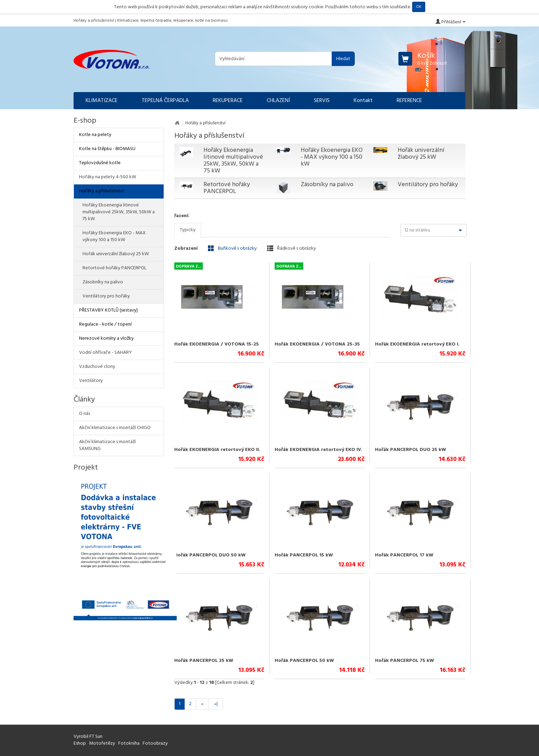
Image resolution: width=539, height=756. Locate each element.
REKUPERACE (228, 101)
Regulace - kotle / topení (105, 324)
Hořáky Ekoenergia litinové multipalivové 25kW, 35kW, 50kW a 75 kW (233, 160)
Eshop (80, 743)
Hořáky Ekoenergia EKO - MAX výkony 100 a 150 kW (332, 157)
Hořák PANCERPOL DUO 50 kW (210, 555)
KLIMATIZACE (102, 101)
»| (216, 704)
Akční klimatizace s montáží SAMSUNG (107, 445)
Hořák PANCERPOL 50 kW (304, 661)
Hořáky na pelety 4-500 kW (108, 177)
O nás (85, 414)
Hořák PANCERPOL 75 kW (405, 661)
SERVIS (322, 101)
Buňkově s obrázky (232, 248)
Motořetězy (102, 743)
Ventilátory (91, 381)
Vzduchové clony (97, 367)
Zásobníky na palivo (327, 185)
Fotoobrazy (155, 743)
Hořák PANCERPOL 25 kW (204, 661)
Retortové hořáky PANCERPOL (227, 188)
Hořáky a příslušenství (101, 191)
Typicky (188, 230)
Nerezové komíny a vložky (106, 338)
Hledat (343, 59)
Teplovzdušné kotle (100, 163)
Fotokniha (129, 743)
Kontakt (363, 101)
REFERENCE (409, 101)
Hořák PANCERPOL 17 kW (404, 555)
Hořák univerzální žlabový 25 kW (421, 154)
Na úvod (177, 123)
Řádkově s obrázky (291, 248)
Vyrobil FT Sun (88, 737)
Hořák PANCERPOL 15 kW (304, 555)
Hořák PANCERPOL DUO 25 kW (411, 450)
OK (419, 7)
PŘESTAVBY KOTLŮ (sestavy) (108, 310)
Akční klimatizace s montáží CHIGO (115, 428)
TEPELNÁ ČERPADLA (165, 101)
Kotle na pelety (95, 135)
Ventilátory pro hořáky (428, 185)
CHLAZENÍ (278, 101)
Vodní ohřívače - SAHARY (106, 353)
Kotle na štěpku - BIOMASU (107, 149)
